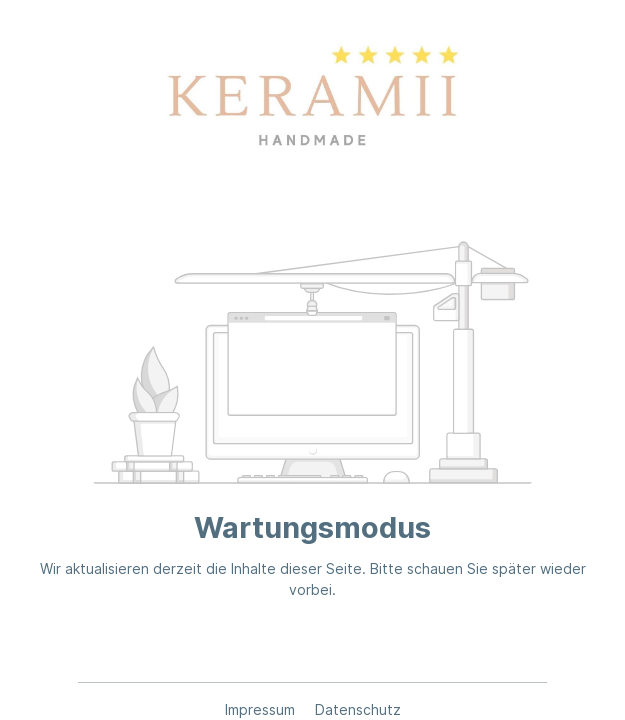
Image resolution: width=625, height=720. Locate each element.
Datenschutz (358, 709)
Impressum (262, 709)
